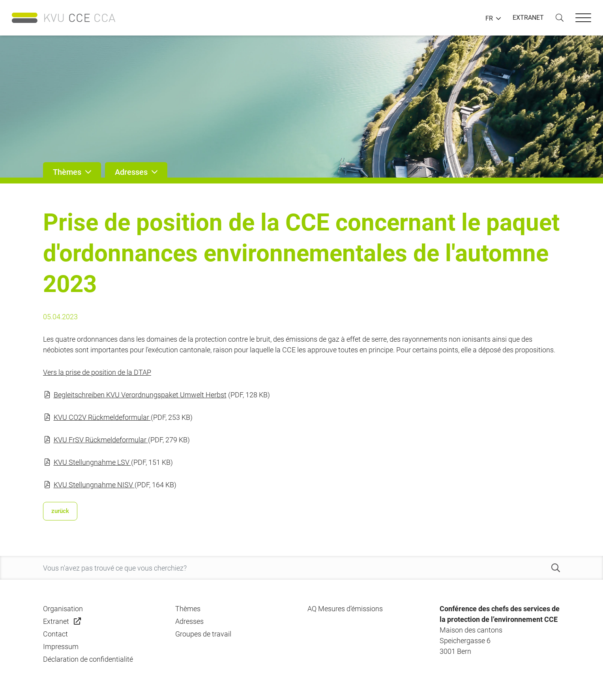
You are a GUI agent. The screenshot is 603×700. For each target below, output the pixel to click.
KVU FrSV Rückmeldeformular (101, 440)
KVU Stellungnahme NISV (94, 485)
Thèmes (188, 609)
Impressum (61, 647)
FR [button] (489, 19)
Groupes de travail (203, 634)
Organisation (63, 609)
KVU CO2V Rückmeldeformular (102, 417)
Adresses (189, 621)
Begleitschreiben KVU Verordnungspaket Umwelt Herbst (140, 395)
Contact (55, 634)
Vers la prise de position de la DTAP (97, 372)
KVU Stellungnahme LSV (92, 462)
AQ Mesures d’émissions (345, 609)
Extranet (56, 621)
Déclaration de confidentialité (88, 659)
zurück (60, 511)
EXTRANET (528, 18)
